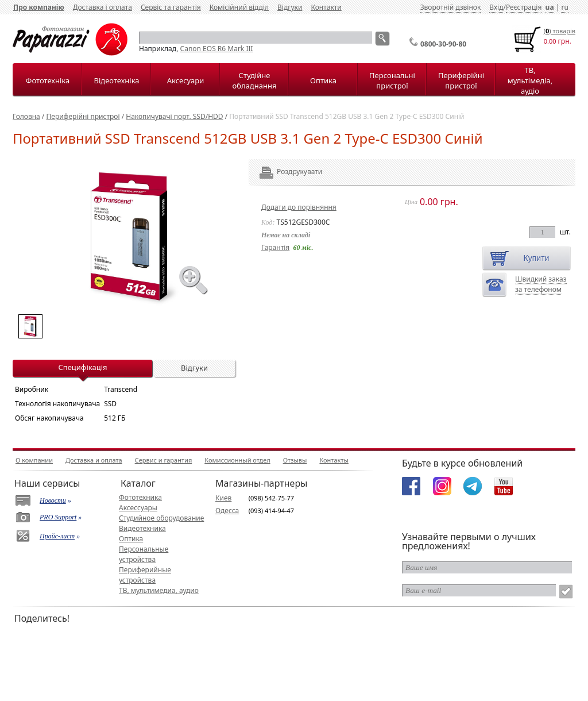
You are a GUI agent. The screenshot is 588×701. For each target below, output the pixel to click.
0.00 (550, 41)
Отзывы (295, 460)
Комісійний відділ (239, 7)
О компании (34, 460)
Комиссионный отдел (237, 460)
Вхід (496, 7)
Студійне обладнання (255, 80)
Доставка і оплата (102, 7)
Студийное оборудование (161, 518)
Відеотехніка (116, 80)
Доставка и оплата (94, 460)
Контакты (334, 460)
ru (564, 7)
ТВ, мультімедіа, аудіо (530, 80)
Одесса (227, 511)
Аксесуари (185, 80)
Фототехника (140, 497)
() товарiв (560, 31)
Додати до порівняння (299, 207)
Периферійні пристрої (461, 80)
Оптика (323, 80)
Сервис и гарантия (164, 460)
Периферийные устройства (145, 575)
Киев (223, 498)
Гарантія (275, 247)
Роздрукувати (284, 172)
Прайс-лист (57, 536)
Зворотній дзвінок (451, 7)
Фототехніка (48, 80)
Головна (26, 116)
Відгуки (290, 7)
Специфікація (82, 367)
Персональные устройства (144, 554)
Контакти (326, 7)
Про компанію (39, 7)
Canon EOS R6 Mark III (217, 49)
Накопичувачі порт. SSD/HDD (174, 116)
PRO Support (58, 517)
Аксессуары (138, 508)
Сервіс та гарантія (171, 7)
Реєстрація (524, 7)
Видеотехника (142, 528)
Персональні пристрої (392, 80)
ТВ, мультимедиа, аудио (159, 590)
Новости (53, 500)
